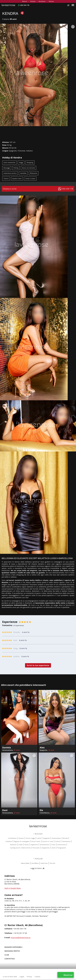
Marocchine (26, 848)
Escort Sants (36, 841)
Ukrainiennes (44, 845)
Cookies (37, 977)
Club (7, 955)
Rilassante (34, 173)
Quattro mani (17, 179)
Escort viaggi (30, 838)
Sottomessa (66, 841)
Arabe (21, 845)
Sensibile (23, 173)
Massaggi (7, 168)
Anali (53, 848)
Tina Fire (52, 863)
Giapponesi (46, 848)
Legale (22, 977)
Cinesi (53, 845)
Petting (16, 168)
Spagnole (46, 838)
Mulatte (33, 1)
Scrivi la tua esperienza (38, 665)
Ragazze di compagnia (22, 841)
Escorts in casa (48, 841)
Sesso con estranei (29, 168)
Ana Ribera (35, 863)
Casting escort (15, 848)
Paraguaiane (62, 848)
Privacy (29, 977)
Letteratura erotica (10, 173)
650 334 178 (25, 5)
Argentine (34, 845)
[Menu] (73, 5)
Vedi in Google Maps (13, 888)
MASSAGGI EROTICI (12, 951)
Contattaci (10, 959)
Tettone (51, 1)
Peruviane (36, 848)
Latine (39, 838)
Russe (27, 845)
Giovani (21, 838)
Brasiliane (42, 1)
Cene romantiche (9, 163)
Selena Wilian (25, 863)
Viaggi (21, 163)
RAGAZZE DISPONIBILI (13, 947)
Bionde (65, 838)
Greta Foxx (44, 863)
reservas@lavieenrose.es (21, 938)
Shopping (30, 163)
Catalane (9, 841)
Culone (58, 841)
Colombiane (12, 838)
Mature (25, 1)
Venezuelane (56, 838)
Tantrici (6, 179)
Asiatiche (13, 845)
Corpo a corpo (30, 179)
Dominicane (62, 845)
